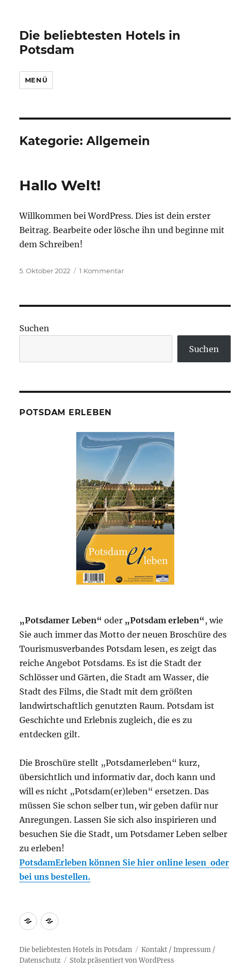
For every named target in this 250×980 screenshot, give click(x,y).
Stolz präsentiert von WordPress (122, 960)
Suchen (34, 328)
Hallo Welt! (60, 185)
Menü (36, 80)
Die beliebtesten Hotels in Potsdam (76, 950)
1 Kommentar (102, 271)
